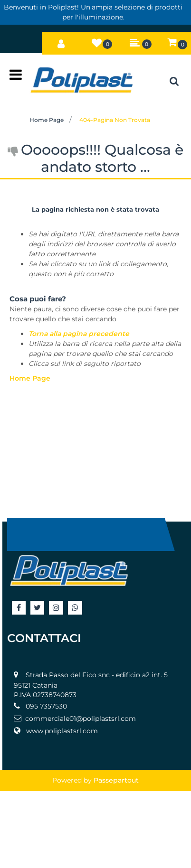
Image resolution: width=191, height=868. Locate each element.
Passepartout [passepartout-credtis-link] (116, 780)
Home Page (47, 120)
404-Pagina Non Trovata (115, 120)
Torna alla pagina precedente (79, 334)
